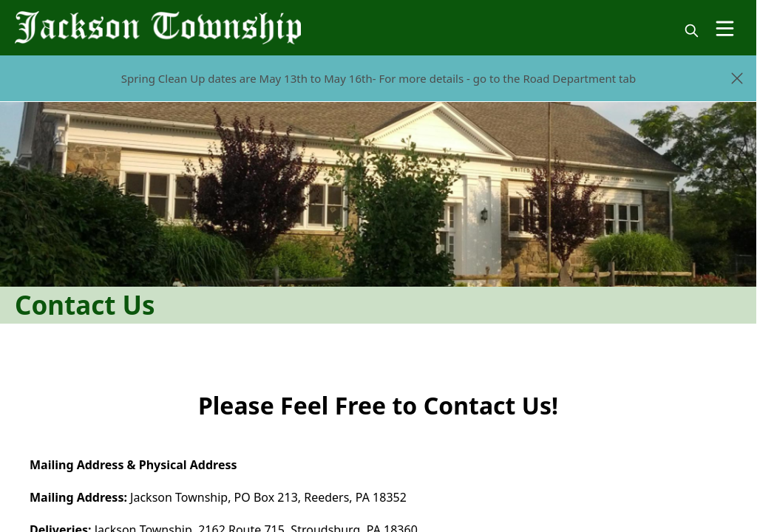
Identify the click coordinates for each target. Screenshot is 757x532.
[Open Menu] (725, 28)
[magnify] (692, 31)
